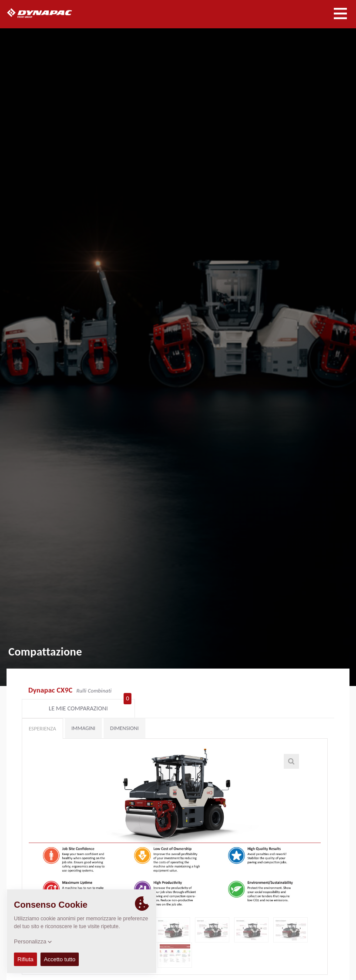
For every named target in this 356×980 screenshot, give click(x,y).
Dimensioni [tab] (124, 713)
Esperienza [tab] (42, 713)
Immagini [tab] (83, 713)
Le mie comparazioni (292, 691)
